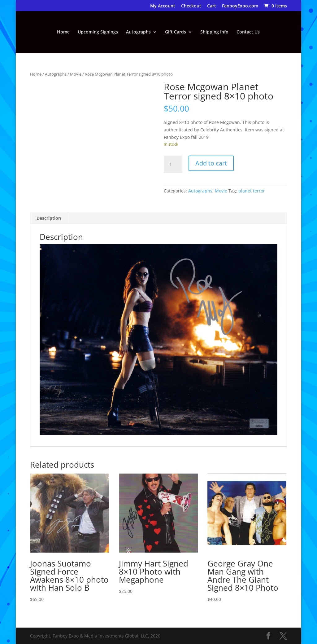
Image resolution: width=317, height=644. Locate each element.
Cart (212, 6)
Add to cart (211, 163)
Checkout (191, 6)
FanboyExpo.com (240, 6)
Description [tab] (49, 218)
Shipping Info (214, 32)
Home (63, 32)
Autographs (138, 32)
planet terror (252, 191)
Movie (76, 74)
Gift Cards (176, 32)
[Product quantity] (173, 164)
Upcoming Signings (98, 32)
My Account (163, 6)
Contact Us (248, 32)
